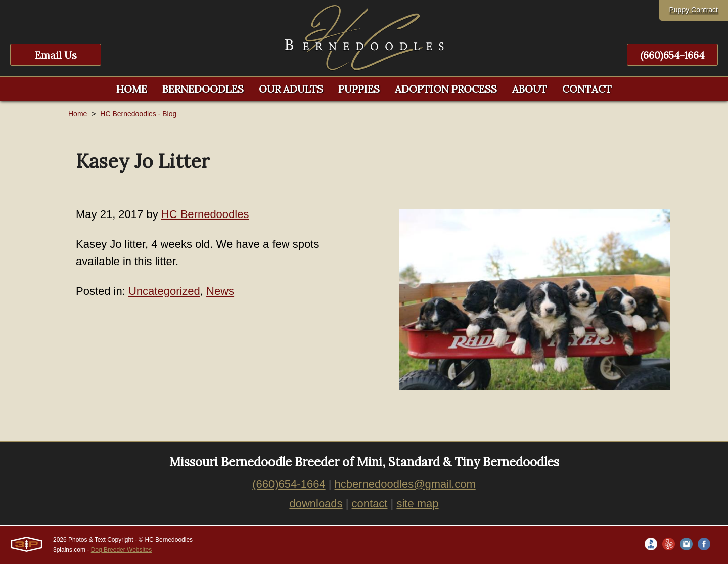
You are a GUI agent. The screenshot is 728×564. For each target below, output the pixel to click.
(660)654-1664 (672, 55)
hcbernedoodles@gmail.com (405, 484)
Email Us (56, 55)
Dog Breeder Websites (122, 550)
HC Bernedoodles (205, 214)
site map (417, 504)
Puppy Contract (694, 10)
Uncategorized (164, 291)
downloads (316, 504)
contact (370, 504)
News (220, 291)
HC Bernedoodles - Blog (138, 114)
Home (78, 114)
